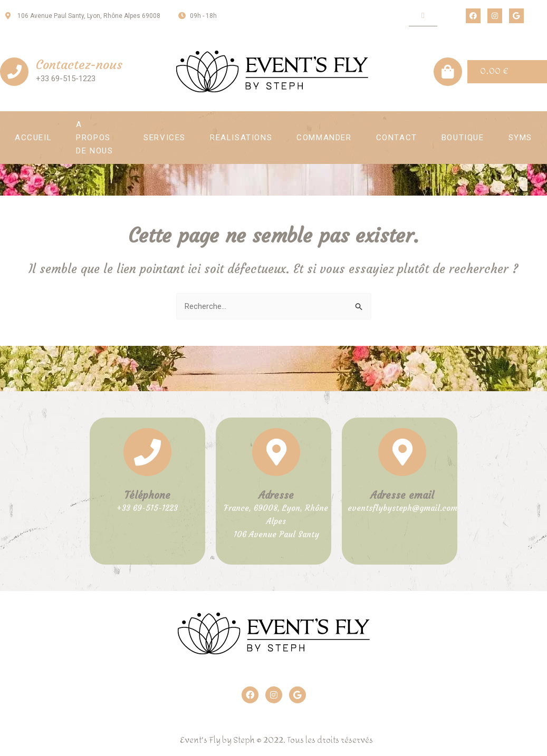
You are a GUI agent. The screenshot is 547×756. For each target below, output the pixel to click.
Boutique (463, 138)
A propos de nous (94, 138)
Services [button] (165, 138)
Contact (397, 138)
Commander (324, 138)
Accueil (33, 138)
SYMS (520, 138)
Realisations (241, 138)
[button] (423, 16)
